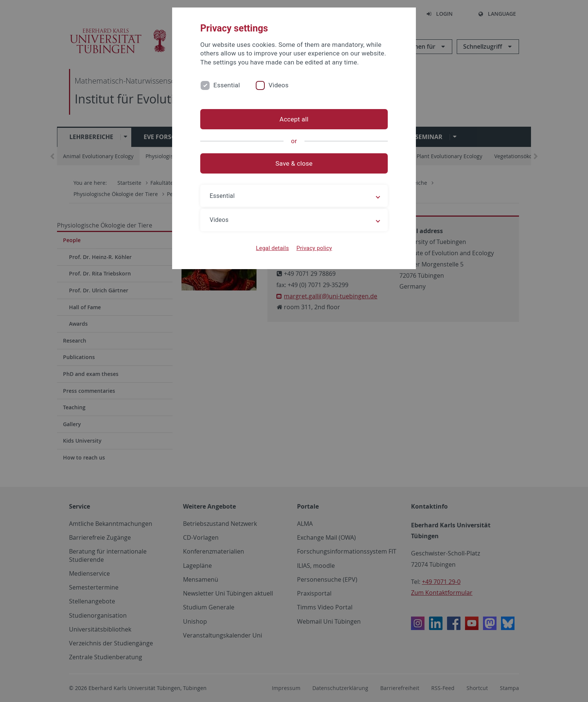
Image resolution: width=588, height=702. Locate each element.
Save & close (294, 163)
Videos (279, 85)
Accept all (294, 119)
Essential (227, 85)
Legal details (273, 248)
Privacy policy (314, 248)
